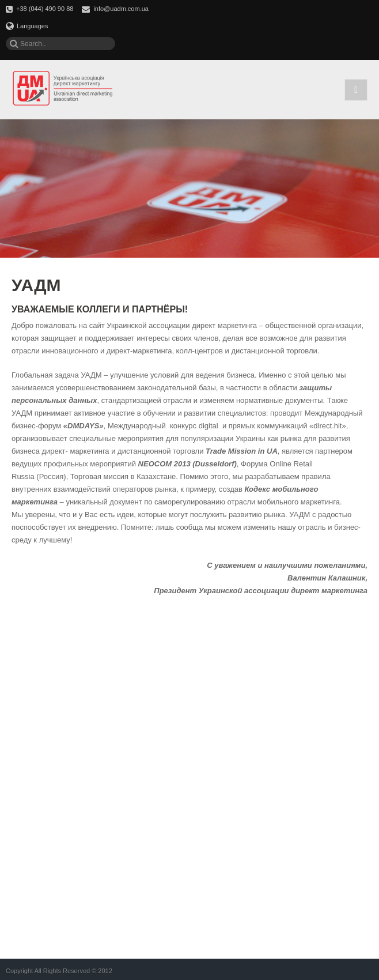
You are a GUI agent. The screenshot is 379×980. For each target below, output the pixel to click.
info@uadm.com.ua (121, 9)
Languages (27, 26)
